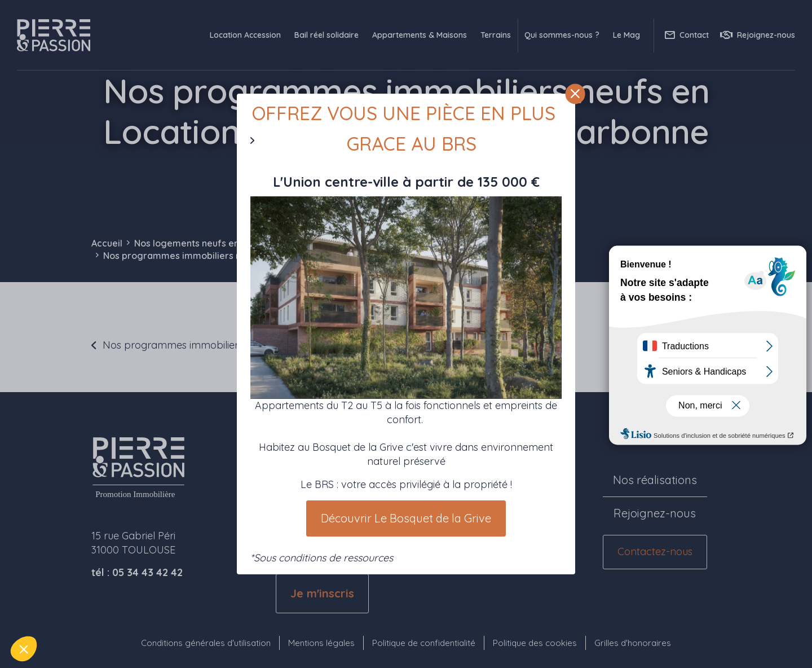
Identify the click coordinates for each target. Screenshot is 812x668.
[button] (24, 649)
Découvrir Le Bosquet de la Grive (406, 518)
